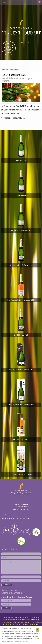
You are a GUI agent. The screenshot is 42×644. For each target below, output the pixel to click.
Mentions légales (8, 620)
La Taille (13, 622)
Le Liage (20, 622)
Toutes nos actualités (22, 617)
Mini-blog (36, 620)
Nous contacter (35, 617)
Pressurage (8, 625)
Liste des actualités (10, 70)
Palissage (27, 622)
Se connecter (28, 620)
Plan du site (18, 620)
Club (8, 622)
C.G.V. (3, 622)
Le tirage (26, 625)
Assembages (17, 625)
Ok (38, 631)
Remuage (33, 625)
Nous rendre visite (8, 617)
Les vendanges (37, 622)
